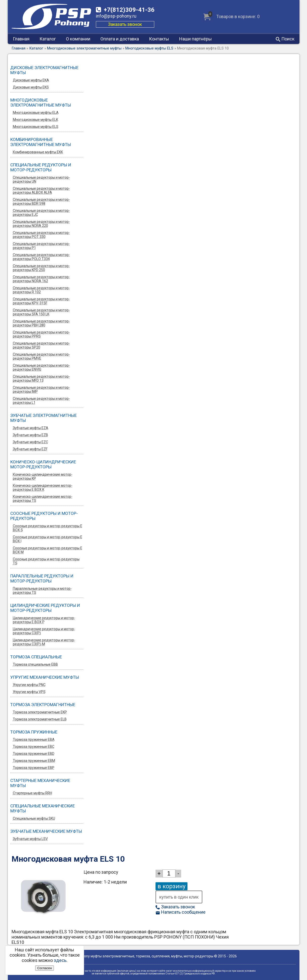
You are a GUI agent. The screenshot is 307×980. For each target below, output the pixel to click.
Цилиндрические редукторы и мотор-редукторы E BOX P (44, 620)
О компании (78, 39)
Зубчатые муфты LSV (30, 839)
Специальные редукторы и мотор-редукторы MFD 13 (41, 378)
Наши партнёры (196, 39)
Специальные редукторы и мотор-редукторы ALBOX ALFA (41, 190)
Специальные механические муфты (43, 808)
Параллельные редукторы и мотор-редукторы (42, 578)
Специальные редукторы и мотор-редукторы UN (41, 179)
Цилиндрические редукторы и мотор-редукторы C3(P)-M (44, 642)
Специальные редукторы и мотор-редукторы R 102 (41, 290)
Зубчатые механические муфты (46, 831)
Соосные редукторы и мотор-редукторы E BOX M (48, 550)
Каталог (48, 39)
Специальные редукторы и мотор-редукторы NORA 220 (41, 224)
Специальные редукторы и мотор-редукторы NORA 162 (41, 279)
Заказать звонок (125, 24)
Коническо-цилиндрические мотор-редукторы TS (43, 499)
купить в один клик (179, 897)
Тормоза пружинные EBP (34, 768)
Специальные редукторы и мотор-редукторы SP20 (41, 345)
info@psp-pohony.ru (116, 16)
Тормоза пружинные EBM (34, 761)
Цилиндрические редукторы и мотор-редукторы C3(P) (44, 631)
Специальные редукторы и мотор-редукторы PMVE (41, 356)
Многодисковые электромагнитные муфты (84, 48)
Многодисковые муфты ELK (35, 120)
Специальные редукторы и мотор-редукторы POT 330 (41, 235)
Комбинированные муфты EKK (38, 152)
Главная (21, 39)
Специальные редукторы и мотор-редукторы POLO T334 (41, 257)
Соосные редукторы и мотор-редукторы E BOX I (48, 539)
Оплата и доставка (120, 39)
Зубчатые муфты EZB (30, 435)
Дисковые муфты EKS (31, 87)
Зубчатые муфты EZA (31, 428)
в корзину (171, 886)
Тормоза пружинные (34, 732)
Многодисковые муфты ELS (149, 48)
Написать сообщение (181, 912)
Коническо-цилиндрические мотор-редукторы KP (43, 476)
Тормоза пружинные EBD (34, 754)
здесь (60, 960)
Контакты (159, 39)
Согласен (45, 968)
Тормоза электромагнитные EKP (40, 712)
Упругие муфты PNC (29, 685)
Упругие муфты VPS (29, 692)
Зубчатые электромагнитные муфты (44, 418)
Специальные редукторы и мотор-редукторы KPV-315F (41, 301)
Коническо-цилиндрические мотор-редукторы (43, 464)
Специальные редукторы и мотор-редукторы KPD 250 (41, 268)
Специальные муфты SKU (34, 818)
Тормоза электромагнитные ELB (40, 719)
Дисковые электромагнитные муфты (44, 70)
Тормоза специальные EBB (35, 664)
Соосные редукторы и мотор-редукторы (44, 516)
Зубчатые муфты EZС (30, 442)
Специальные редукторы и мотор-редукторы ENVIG (41, 367)
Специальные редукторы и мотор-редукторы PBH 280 (41, 323)
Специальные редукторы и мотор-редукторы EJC (41, 213)
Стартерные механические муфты (40, 783)
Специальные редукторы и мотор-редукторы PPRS (41, 334)
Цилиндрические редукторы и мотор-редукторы (45, 608)
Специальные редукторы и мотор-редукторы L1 (41, 401)
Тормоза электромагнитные (43, 705)
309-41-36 (129, 10)
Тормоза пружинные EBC (34, 747)
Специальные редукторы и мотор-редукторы (41, 167)
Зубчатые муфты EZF (30, 449)
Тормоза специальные (36, 657)
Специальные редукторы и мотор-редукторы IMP (41, 389)
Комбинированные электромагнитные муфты (41, 142)
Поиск (285, 39)
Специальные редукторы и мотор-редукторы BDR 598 (41, 202)
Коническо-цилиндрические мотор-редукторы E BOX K (43, 487)
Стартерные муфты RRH (32, 793)
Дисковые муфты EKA (31, 80)
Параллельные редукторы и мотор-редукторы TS (42, 591)
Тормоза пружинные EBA (34, 740)
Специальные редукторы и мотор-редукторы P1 (41, 246)
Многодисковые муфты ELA (36, 113)
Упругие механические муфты (45, 677)
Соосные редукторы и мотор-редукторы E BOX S (48, 528)
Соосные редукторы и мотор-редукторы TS (46, 561)
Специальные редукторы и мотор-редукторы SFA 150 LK (41, 312)
